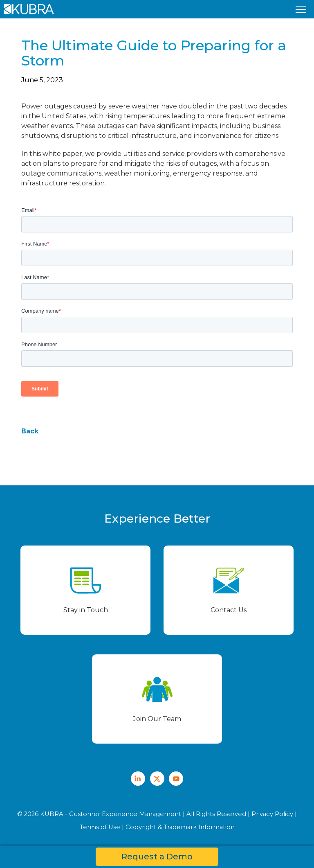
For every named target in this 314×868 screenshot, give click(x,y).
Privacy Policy (272, 814)
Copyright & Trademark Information (180, 827)
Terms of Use (100, 827)
